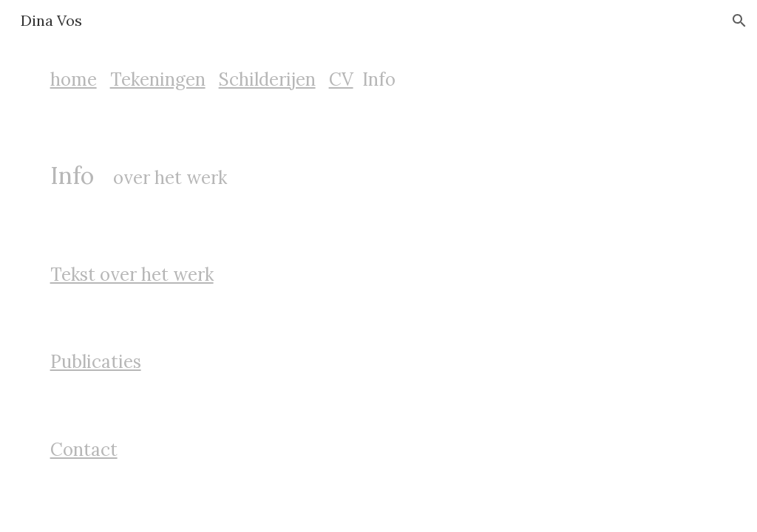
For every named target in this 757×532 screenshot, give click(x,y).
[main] (379, 80)
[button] (739, 21)
